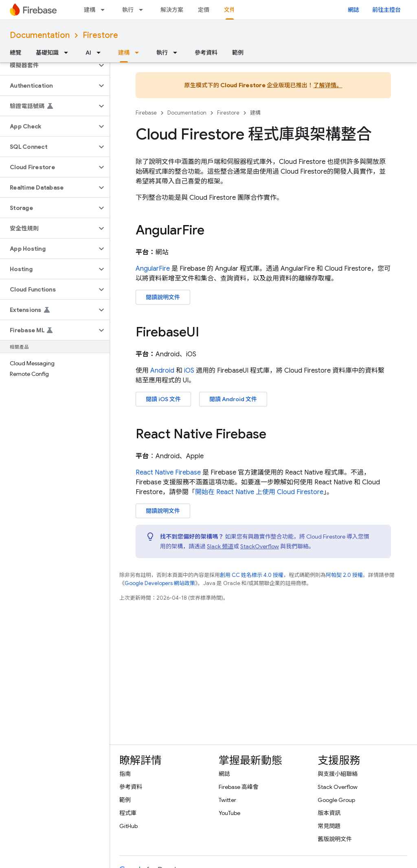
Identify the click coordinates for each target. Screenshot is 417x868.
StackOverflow (260, 546)
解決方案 (172, 10)
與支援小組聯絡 (338, 774)
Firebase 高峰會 (239, 787)
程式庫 (128, 813)
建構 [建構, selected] (124, 53)
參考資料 (206, 53)
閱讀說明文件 (163, 297)
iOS (189, 371)
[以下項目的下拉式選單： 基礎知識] (68, 53)
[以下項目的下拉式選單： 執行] (143, 10)
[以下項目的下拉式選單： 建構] (105, 10)
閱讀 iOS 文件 (163, 399)
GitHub (128, 826)
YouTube (229, 813)
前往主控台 (386, 10)
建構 (90, 10)
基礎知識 (47, 53)
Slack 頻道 (220, 546)
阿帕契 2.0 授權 (344, 575)
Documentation (40, 35)
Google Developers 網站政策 (160, 583)
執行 (128, 10)
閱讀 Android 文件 (233, 399)
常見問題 (329, 826)
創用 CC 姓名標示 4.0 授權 (252, 575)
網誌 (353, 10)
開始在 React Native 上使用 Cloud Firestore (259, 492)
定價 (204, 10)
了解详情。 (328, 85)
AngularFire (153, 269)
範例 (238, 53)
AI (88, 53)
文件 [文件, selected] (230, 10)
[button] (48, 65)
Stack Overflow (338, 787)
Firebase (146, 113)
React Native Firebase (168, 473)
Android (162, 371)
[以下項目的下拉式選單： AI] (101, 53)
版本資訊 (329, 813)
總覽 (15, 53)
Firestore (100, 35)
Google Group (336, 800)
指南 (125, 774)
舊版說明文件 (335, 839)
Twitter (227, 800)
